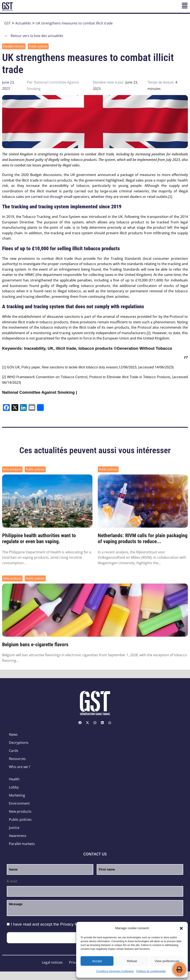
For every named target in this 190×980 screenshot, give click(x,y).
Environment (19, 803)
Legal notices (52, 962)
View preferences (167, 961)
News (13, 734)
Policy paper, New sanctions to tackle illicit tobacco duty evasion (70, 367)
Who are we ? (20, 767)
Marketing (17, 795)
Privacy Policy (73, 924)
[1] (170, 197)
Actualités (23, 23)
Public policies (38, 46)
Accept (97, 961)
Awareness (18, 836)
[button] (181, 928)
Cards (14, 751)
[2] (149, 333)
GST (7, 23)
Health (14, 779)
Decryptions (19, 743)
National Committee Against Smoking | (40, 392)
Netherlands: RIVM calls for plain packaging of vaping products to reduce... (143, 539)
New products (12, 469)
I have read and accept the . (49, 924)
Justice (14, 828)
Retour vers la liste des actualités (34, 36)
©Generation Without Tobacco (143, 348)
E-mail (12, 881)
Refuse (132, 961)
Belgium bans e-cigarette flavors (35, 645)
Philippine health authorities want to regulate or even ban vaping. (39, 539)
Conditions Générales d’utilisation (115, 971)
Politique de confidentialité (151, 971)
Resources (17, 759)
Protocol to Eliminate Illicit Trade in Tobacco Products (130, 377)
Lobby (14, 787)
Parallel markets (14, 46)
